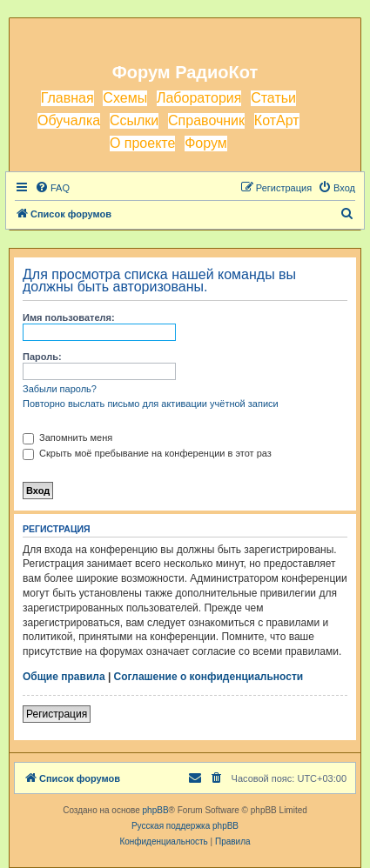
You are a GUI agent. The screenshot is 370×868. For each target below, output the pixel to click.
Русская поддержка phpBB (185, 826)
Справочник (206, 120)
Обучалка (69, 120)
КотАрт (277, 120)
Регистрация (57, 714)
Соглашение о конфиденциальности (209, 677)
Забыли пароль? (60, 389)
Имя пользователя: (69, 317)
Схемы (125, 98)
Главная (67, 98)
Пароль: (42, 357)
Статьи (273, 98)
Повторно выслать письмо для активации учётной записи (151, 404)
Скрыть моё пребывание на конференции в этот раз (147, 453)
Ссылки (134, 120)
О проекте (142, 143)
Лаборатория (199, 98)
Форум (206, 143)
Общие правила (64, 677)
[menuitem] (52, 188)
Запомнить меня (67, 437)
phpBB (156, 810)
